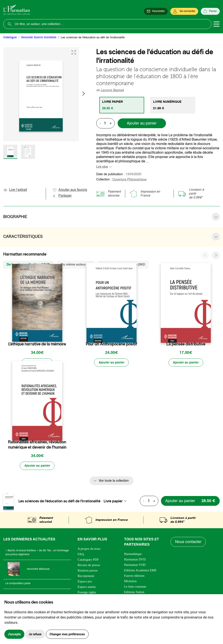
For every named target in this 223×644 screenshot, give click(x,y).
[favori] (60, 335)
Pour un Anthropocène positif (111, 344)
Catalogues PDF (88, 560)
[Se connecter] (184, 11)
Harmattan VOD (135, 565)
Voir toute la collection (114, 481)
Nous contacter (188, 542)
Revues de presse (89, 565)
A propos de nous (89, 549)
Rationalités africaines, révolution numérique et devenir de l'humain (37, 445)
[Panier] (210, 11)
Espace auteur (87, 587)
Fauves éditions (134, 576)
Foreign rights (87, 592)
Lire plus (102, 167)
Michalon (130, 581)
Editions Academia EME (140, 570)
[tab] (122, 105)
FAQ (81, 554)
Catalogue (10, 38)
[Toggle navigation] (216, 24)
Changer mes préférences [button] (67, 634)
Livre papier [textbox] (113, 501)
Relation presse (88, 571)
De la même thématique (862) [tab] (123, 265)
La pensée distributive (186, 344)
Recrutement (86, 576)
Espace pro (85, 582)
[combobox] (117, 501)
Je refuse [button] (35, 634)
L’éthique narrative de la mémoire (37, 344)
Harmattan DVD (135, 560)
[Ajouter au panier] (111, 363)
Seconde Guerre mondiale (39, 38)
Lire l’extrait (15, 190)
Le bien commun (135, 587)
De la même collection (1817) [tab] (28, 265)
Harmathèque (133, 554)
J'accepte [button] (14, 634)
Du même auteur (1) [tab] (76, 265)
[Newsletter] (156, 11)
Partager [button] (62, 196)
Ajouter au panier (142, 123)
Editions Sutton (134, 592)
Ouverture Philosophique (129, 180)
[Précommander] (37, 363)
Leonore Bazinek (112, 90)
